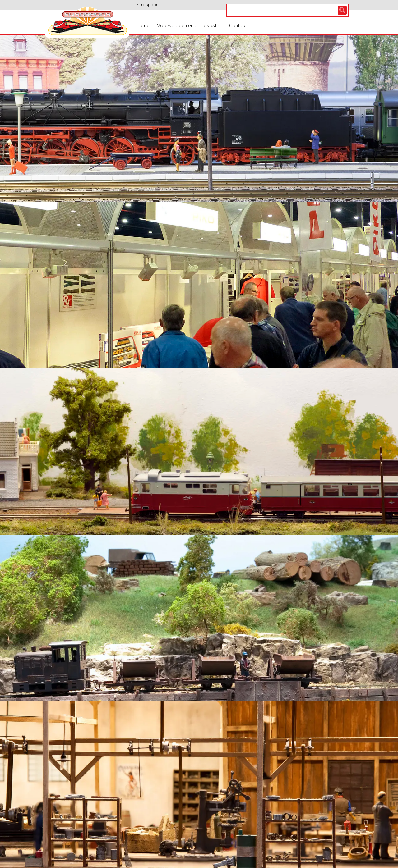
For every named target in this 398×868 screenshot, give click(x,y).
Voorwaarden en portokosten (189, 26)
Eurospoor (147, 5)
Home (143, 26)
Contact (238, 26)
